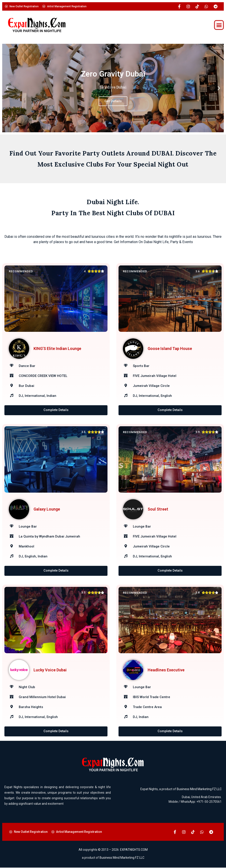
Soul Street (158, 509)
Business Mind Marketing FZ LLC (199, 789)
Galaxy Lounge (47, 509)
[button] (219, 25)
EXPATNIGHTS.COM (134, 850)
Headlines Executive (166, 670)
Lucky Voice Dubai (50, 670)
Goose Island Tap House (170, 349)
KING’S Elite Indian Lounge (57, 349)
